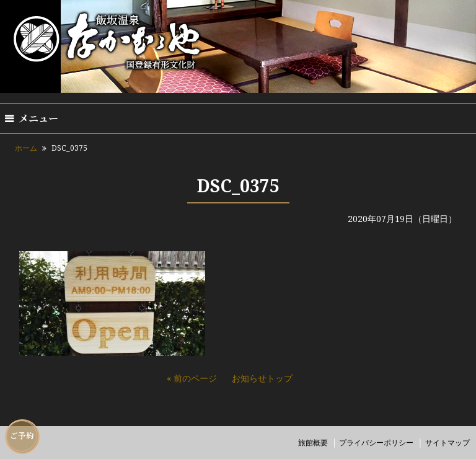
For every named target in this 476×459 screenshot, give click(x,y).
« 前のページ (192, 378)
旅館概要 (313, 443)
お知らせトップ (262, 378)
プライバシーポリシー (376, 443)
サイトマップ (447, 443)
